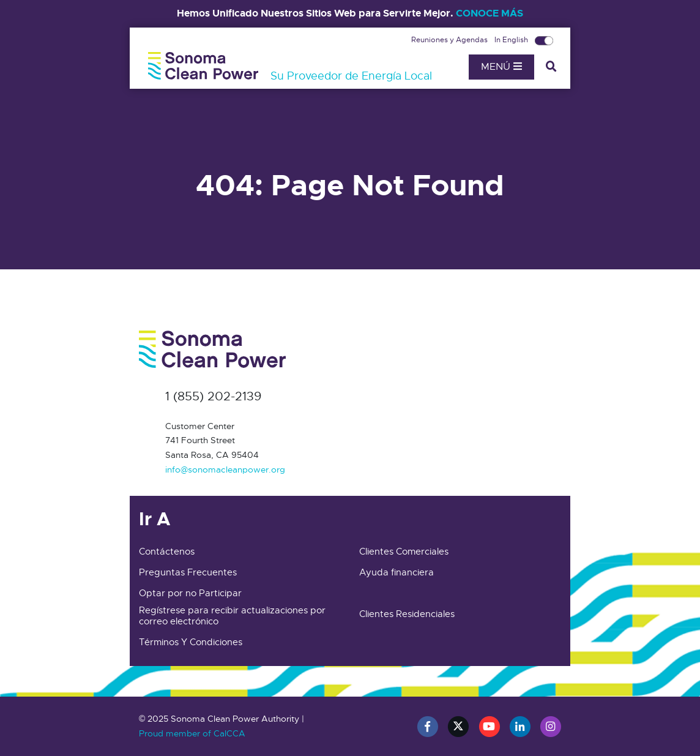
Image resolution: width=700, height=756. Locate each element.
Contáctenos (167, 552)
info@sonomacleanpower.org (225, 470)
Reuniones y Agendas (450, 40)
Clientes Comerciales (404, 552)
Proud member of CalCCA (192, 733)
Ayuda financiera (397, 572)
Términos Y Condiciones (191, 642)
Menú (501, 67)
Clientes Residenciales (407, 614)
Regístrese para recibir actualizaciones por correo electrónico (232, 616)
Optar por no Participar (190, 593)
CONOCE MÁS (490, 13)
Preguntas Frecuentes (188, 572)
